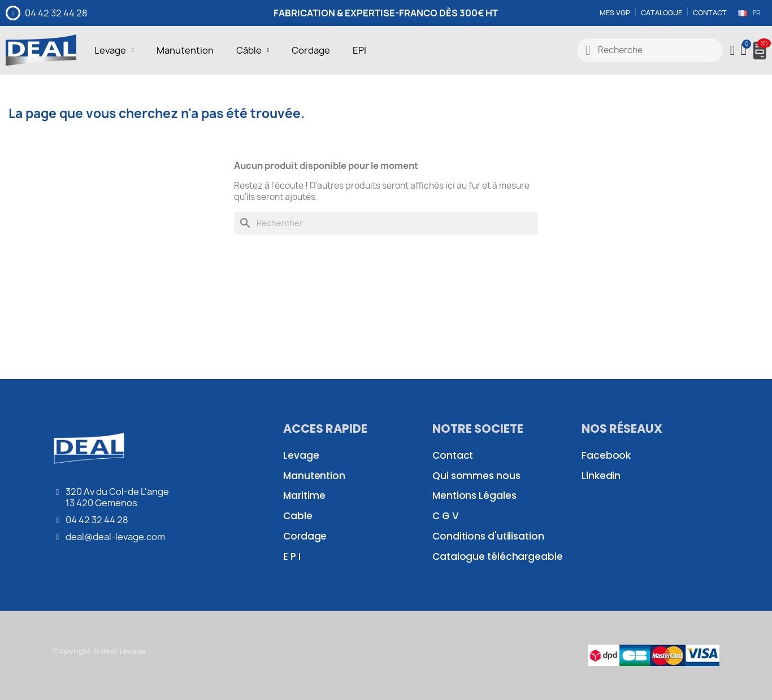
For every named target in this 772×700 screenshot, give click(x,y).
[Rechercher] (386, 223)
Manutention (185, 50)
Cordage (311, 50)
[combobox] (650, 50)
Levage (114, 50)
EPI (359, 50)
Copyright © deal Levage (99, 651)
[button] (745, 50)
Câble (253, 50)
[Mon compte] (733, 50)
